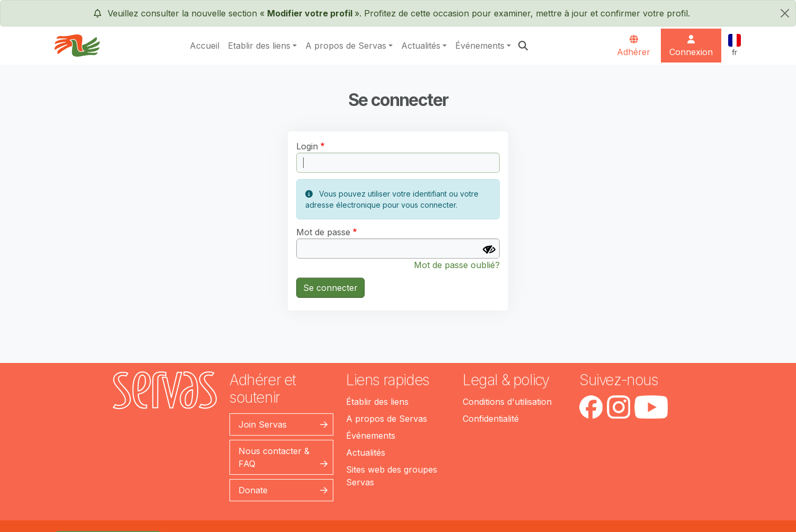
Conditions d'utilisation (507, 402)
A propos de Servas (346, 46)
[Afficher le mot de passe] (489, 250)
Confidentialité (491, 419)
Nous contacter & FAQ (274, 457)
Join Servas (263, 424)
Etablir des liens (259, 46)
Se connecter (330, 288)
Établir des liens (377, 402)
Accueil (205, 46)
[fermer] (785, 13)
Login (307, 146)
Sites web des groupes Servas (392, 476)
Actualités (421, 46)
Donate (253, 490)
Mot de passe (323, 232)
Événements (480, 46)
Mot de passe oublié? (457, 265)
